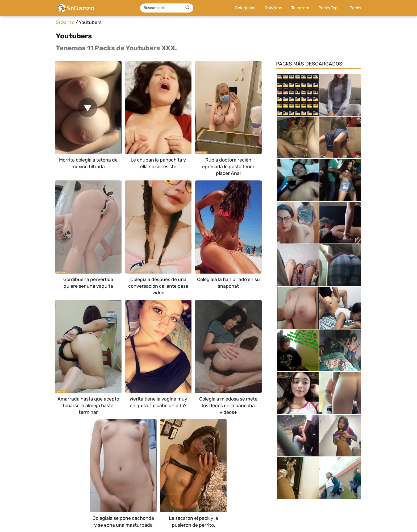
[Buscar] (187, 8)
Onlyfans (273, 8)
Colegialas (245, 8)
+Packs (354, 8)
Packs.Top (328, 8)
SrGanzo (65, 22)
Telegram (300, 8)
